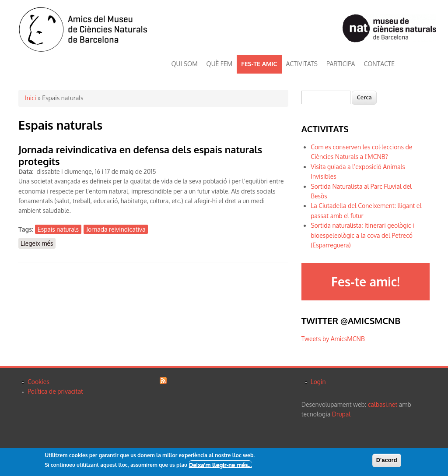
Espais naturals (58, 229)
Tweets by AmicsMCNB (333, 339)
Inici (30, 98)
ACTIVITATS (302, 64)
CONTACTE (379, 64)
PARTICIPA (341, 64)
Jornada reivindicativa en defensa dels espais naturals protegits (140, 155)
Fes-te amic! (365, 282)
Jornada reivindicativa (116, 229)
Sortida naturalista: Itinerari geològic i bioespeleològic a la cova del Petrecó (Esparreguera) (362, 235)
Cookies (38, 382)
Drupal (341, 414)
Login (318, 382)
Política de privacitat (55, 391)
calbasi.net (383, 404)
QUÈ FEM (220, 64)
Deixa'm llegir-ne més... (220, 465)
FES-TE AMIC (259, 64)
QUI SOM (185, 64)
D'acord (387, 460)
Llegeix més (38, 243)
